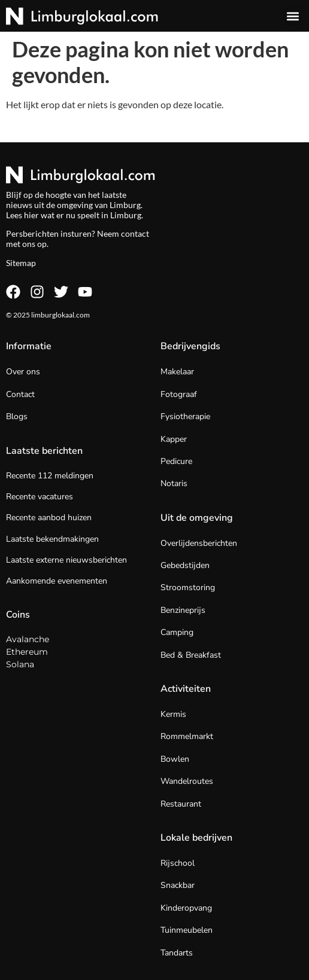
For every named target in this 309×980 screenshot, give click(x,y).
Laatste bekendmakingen (52, 539)
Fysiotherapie (185, 416)
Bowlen (175, 759)
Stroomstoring (188, 587)
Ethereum (27, 652)
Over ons (23, 372)
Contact (20, 394)
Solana (20, 664)
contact (135, 233)
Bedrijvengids (190, 346)
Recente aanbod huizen (49, 518)
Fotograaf (179, 394)
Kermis (173, 714)
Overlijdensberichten (199, 543)
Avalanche (28, 639)
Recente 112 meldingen (50, 476)
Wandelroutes (187, 781)
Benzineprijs (183, 610)
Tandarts (177, 953)
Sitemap (21, 263)
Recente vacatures (40, 497)
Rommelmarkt (187, 736)
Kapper (174, 439)
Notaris (174, 483)
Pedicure (176, 461)
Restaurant (181, 804)
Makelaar (177, 372)
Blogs (17, 416)
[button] (293, 16)
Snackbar (178, 885)
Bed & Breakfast (191, 655)
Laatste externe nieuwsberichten (66, 560)
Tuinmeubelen (187, 930)
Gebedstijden (185, 565)
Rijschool (178, 863)
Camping (177, 632)
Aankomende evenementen (57, 581)
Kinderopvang (186, 908)
